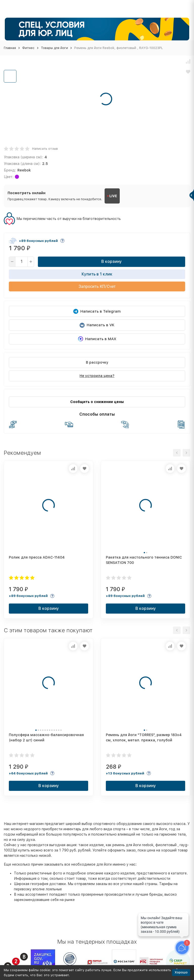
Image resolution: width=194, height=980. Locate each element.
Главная (10, 48)
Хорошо (181, 972)
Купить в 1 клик (97, 274)
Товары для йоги (54, 48)
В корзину (112, 261)
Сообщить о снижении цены (97, 402)
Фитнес (28, 48)
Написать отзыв (45, 149)
